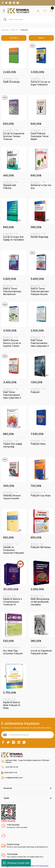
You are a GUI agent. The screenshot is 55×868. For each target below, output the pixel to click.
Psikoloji (24, 30)
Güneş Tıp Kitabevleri (37, 545)
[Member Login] (38, 11)
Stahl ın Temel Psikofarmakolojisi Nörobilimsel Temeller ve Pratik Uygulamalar (12, 291)
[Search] (27, 19)
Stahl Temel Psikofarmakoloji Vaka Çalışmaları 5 (12, 395)
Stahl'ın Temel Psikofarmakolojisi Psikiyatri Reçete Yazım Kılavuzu (40, 291)
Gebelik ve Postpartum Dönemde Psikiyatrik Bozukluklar (13, 550)
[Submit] (5, 735)
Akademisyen (11, 647)
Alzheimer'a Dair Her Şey (41, 187)
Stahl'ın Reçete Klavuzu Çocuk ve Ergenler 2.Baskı (12, 343)
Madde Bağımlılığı (39, 237)
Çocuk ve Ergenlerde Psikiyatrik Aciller (41, 652)
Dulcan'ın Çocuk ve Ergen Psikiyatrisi (40, 83)
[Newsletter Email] (27, 735)
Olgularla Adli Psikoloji (9, 187)
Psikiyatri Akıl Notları (41, 547)
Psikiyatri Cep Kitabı (41, 496)
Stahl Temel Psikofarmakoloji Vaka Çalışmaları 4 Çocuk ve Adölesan (40, 343)
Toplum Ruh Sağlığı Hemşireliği (13, 445)
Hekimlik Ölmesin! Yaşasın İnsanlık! (12, 497)
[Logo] (18, 11)
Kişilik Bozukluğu (11, 82)
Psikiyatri (35, 392)
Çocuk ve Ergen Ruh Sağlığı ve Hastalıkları (13, 238)
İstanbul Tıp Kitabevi (11, 79)
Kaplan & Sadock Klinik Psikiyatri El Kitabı (12, 705)
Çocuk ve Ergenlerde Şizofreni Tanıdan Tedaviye (14, 136)
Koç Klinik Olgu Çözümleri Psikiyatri (13, 652)
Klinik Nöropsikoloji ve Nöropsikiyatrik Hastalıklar (40, 602)
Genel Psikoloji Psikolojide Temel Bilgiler (40, 136)
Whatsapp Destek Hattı (16, 863)
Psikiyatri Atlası (38, 444)
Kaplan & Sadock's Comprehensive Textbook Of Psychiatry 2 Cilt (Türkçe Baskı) (13, 602)
